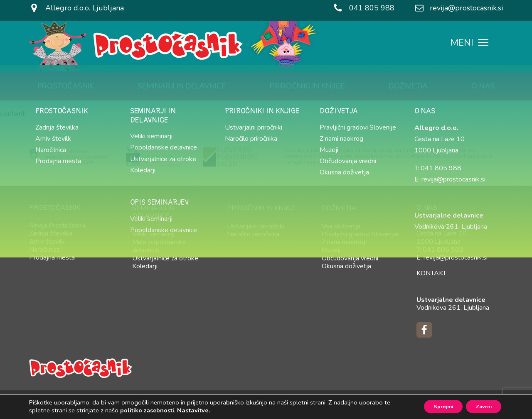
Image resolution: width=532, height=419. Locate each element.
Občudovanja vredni (350, 258)
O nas (483, 86)
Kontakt (431, 273)
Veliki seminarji (153, 234)
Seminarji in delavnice (182, 86)
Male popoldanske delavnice (159, 246)
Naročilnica (44, 250)
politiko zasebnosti (147, 410)
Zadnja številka (51, 233)
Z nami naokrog (344, 242)
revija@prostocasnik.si (466, 8)
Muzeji (331, 250)
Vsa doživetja (341, 226)
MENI (469, 43)
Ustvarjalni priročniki (256, 226)
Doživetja (408, 86)
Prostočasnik (66, 86)
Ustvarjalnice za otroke (165, 258)
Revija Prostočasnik (58, 225)
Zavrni (480, 406)
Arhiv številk (47, 242)
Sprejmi (432, 406)
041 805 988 (372, 8)
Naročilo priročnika (253, 234)
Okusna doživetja (346, 266)
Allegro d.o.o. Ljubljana (85, 8)
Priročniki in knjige (307, 86)
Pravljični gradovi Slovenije (360, 234)
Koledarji (145, 266)
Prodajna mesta (52, 257)
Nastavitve (193, 410)
